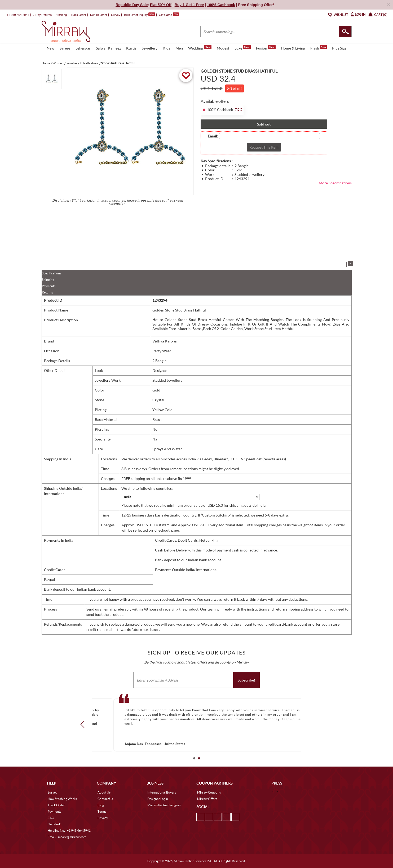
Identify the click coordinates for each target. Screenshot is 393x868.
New (50, 48)
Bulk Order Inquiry (136, 15)
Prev (84, 724)
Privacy (103, 818)
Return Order (99, 15)
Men (179, 48)
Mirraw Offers (207, 799)
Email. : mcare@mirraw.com (67, 837)
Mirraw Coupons (209, 792)
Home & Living (293, 48)
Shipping (48, 280)
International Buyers (162, 792)
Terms (102, 811)
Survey (116, 15)
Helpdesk (54, 824)
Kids (166, 48)
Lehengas (83, 48)
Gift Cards (169, 15)
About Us (104, 792)
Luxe (243, 48)
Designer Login (158, 799)
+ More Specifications (334, 183)
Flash (319, 48)
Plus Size (339, 48)
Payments (49, 286)
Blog (101, 805)
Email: (213, 136)
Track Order (78, 15)
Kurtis (131, 48)
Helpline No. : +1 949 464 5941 (69, 831)
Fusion (266, 48)
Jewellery (150, 48)
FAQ (51, 818)
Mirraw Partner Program (164, 805)
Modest (223, 48)
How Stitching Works (62, 799)
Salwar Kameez (108, 48)
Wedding (200, 48)
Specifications (52, 273)
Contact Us (105, 799)
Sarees (65, 48)
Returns (47, 292)
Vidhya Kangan (165, 341)
